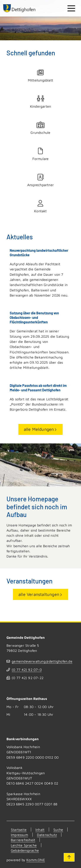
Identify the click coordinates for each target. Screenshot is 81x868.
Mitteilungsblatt (40, 76)
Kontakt (40, 207)
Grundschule (40, 128)
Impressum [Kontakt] (19, 835)
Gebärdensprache (25, 850)
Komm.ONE (36, 860)
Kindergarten (40, 102)
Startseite (19, 830)
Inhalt (40, 830)
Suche (58, 830)
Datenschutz (47, 835)
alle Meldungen (39, 429)
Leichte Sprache (24, 845)
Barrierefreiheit (23, 840)
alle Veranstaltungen (39, 594)
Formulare (40, 154)
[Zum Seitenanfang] (69, 857)
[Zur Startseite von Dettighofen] (19, 8)
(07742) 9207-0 (27, 670)
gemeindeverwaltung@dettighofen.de (42, 661)
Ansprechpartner (40, 180)
